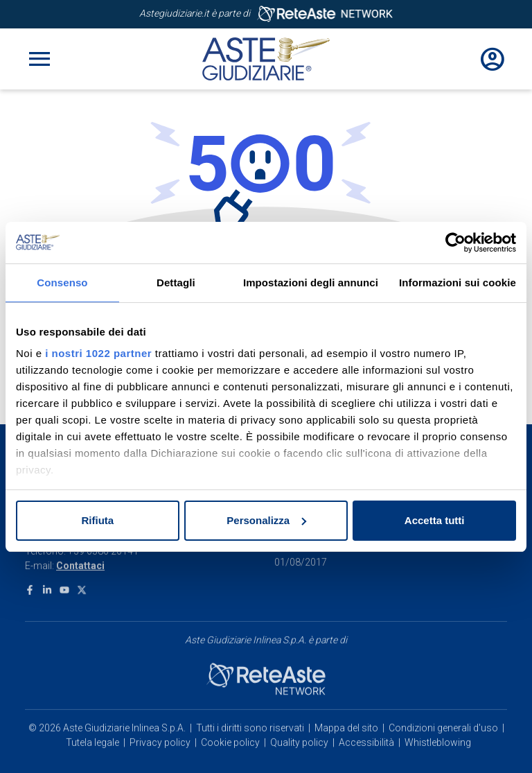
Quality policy (299, 686)
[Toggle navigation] (39, 59)
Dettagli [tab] (176, 283)
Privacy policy (160, 686)
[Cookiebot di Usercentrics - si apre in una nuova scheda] (455, 243)
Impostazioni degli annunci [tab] (311, 283)
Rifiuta (97, 520)
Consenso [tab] (62, 283)
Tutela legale (92, 686)
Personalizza (266, 520)
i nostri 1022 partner (98, 353)
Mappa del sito (346, 671)
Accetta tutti (435, 520)
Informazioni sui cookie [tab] (458, 283)
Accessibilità (366, 686)
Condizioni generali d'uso (443, 671)
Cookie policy (230, 686)
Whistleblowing (438, 686)
